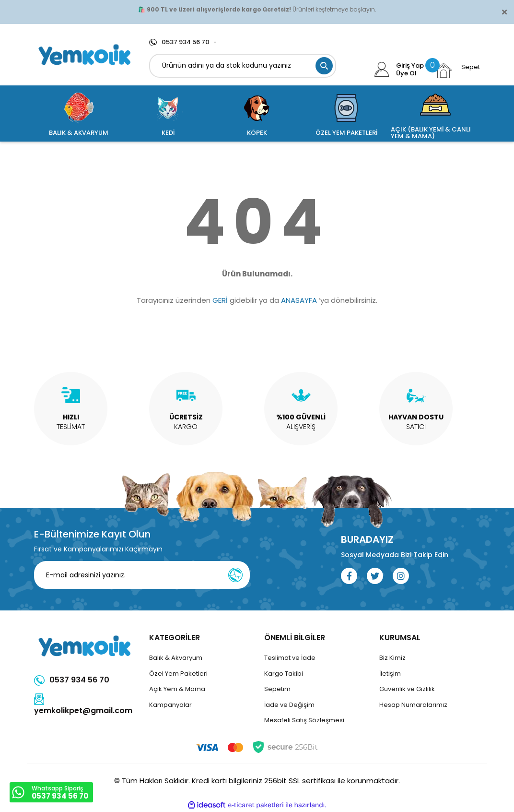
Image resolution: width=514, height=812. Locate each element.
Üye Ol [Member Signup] (406, 73)
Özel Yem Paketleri (178, 674)
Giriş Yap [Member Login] (410, 66)
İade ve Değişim (289, 705)
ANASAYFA (299, 300)
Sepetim (277, 689)
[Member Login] (382, 70)
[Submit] (235, 575)
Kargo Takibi (284, 674)
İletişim (390, 674)
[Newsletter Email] (142, 575)
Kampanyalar (170, 705)
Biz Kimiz (392, 658)
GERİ (220, 300)
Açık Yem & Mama (177, 689)
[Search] (243, 66)
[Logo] (84, 55)
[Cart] (457, 70)
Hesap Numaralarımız (413, 705)
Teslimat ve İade (290, 658)
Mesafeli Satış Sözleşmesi (304, 720)
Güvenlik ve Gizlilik (407, 689)
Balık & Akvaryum (176, 658)
